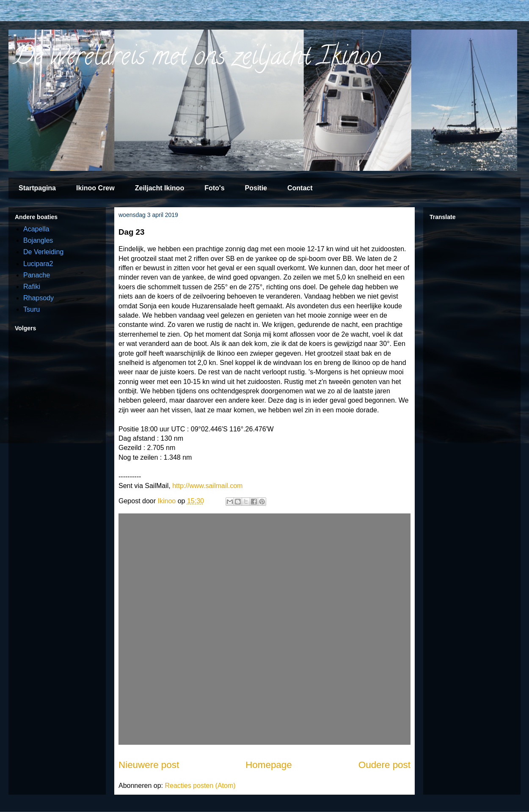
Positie (256, 188)
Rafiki (32, 287)
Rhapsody (39, 298)
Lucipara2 (38, 264)
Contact (300, 188)
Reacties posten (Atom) (200, 786)
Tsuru (32, 309)
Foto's (214, 188)
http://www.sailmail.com (207, 486)
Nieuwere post (149, 765)
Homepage (269, 765)
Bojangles (38, 240)
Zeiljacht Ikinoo (160, 188)
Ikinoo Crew (95, 188)
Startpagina (37, 188)
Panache (37, 275)
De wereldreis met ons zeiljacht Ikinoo (197, 59)
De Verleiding (43, 252)
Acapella (36, 229)
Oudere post (384, 765)
